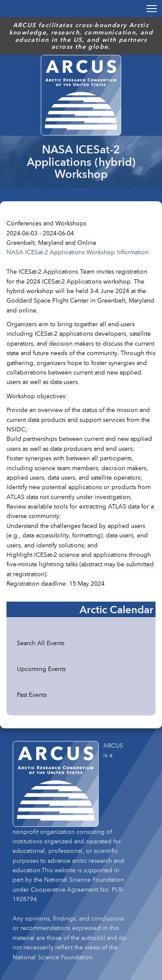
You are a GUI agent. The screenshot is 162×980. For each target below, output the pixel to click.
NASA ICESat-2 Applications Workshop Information (78, 252)
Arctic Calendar (116, 609)
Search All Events (41, 643)
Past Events (32, 694)
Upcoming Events (41, 669)
